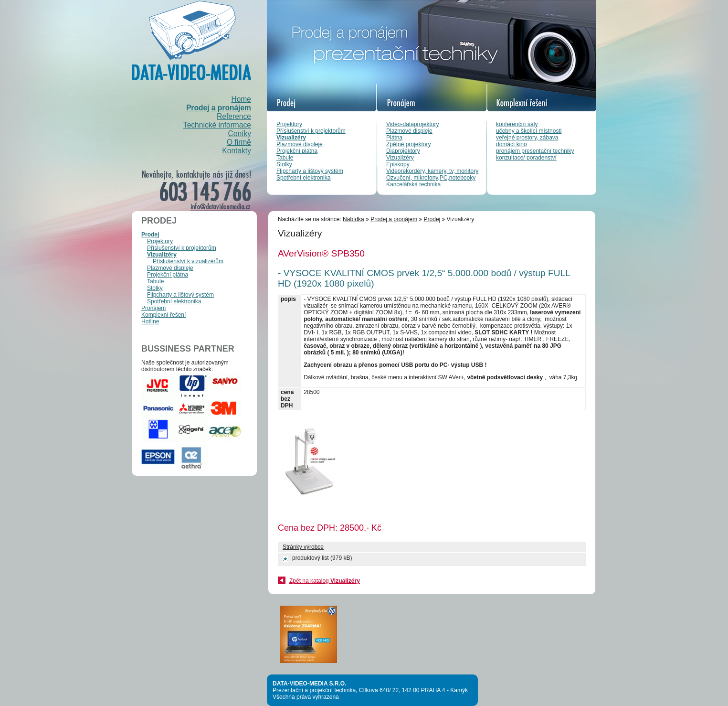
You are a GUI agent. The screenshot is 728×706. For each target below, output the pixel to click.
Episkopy (398, 164)
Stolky (284, 164)
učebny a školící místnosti (529, 131)
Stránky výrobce (303, 547)
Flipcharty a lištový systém (310, 171)
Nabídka (353, 219)
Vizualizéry (291, 138)
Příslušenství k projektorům (311, 131)
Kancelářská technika (413, 184)
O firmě (239, 142)
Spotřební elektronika (303, 178)
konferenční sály (517, 124)
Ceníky (239, 134)
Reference (234, 116)
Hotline (150, 321)
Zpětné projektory (408, 144)
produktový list (311, 558)
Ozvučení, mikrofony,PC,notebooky (431, 178)
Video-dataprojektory (413, 124)
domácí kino (512, 144)
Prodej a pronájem (219, 108)
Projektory (289, 124)
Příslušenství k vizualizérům (188, 261)
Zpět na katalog (325, 581)
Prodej (150, 235)
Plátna (394, 138)
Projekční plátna (297, 151)
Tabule (285, 158)
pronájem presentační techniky (535, 151)
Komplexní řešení (164, 315)
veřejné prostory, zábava (527, 138)
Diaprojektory (403, 151)
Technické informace (217, 125)
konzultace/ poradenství (526, 158)
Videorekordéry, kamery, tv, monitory (432, 171)
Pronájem (153, 308)
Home (241, 99)
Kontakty (237, 151)
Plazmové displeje (300, 144)
